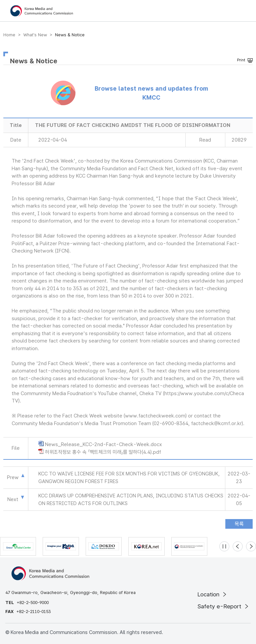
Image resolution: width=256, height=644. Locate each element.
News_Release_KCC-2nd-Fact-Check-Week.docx (103, 444)
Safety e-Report (223, 606)
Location (212, 594)
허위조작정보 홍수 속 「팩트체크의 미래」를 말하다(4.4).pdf (103, 452)
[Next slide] (251, 546)
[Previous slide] (238, 546)
